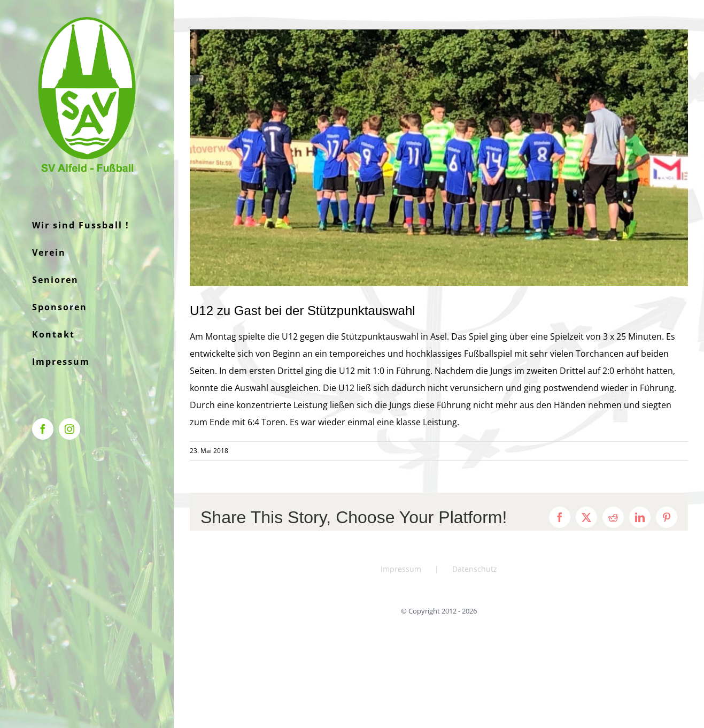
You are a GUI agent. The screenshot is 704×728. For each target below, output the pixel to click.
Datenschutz (475, 569)
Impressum (401, 569)
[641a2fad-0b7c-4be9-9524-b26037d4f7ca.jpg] (439, 158)
